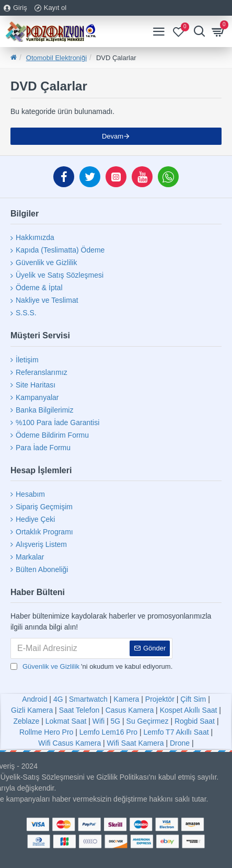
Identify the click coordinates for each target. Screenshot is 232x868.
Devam (113, 136)
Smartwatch (88, 699)
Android (34, 699)
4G (58, 699)
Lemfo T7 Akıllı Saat (176, 732)
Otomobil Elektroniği (56, 58)
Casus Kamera (130, 710)
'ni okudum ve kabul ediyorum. (91, 667)
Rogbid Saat (195, 721)
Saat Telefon (79, 710)
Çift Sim (193, 699)
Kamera (126, 699)
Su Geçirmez (148, 721)
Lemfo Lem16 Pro (108, 732)
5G (115, 721)
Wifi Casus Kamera (69, 743)
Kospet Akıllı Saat (189, 710)
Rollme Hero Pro (46, 732)
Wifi (98, 721)
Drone (180, 743)
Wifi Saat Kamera (136, 743)
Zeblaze (26, 721)
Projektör (160, 699)
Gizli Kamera (32, 710)
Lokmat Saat (66, 721)
